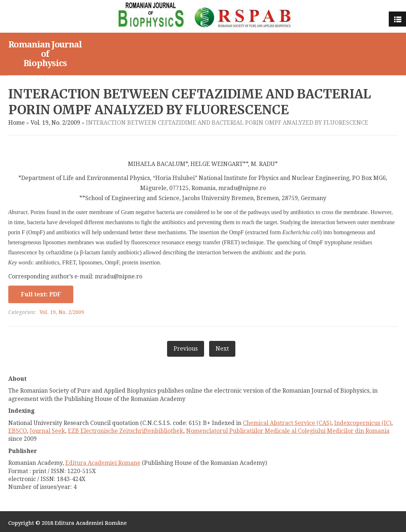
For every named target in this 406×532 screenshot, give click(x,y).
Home (17, 123)
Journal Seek (47, 431)
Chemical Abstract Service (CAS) (287, 423)
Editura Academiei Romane (103, 463)
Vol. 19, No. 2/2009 (55, 123)
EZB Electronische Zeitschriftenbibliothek (126, 431)
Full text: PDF (41, 294)
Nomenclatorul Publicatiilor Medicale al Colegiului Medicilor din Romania (288, 431)
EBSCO (18, 431)
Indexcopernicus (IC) (363, 423)
